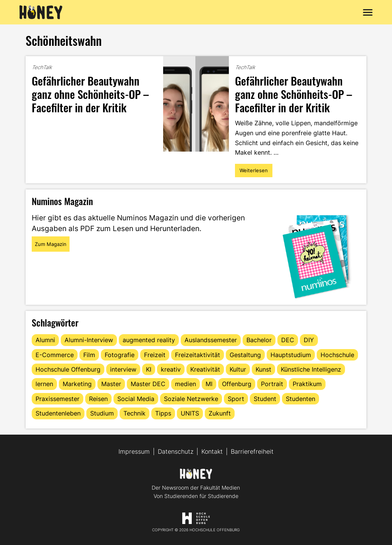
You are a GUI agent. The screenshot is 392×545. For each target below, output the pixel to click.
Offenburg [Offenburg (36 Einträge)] (237, 384)
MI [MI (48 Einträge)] (209, 384)
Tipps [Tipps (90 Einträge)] (163, 413)
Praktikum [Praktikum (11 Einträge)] (307, 384)
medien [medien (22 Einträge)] (185, 384)
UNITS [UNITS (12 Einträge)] (190, 413)
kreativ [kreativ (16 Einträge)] (171, 369)
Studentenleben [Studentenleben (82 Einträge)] (58, 413)
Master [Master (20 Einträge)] (111, 384)
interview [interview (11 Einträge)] (123, 369)
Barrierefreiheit (252, 451)
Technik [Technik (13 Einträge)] (134, 413)
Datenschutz (176, 451)
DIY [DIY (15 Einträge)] (309, 340)
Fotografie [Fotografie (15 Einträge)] (120, 355)
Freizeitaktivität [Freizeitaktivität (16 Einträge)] (198, 355)
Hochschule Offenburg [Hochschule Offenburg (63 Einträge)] (68, 369)
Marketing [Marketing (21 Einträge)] (77, 384)
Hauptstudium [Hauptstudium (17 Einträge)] (291, 355)
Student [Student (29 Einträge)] (265, 399)
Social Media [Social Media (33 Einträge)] (136, 399)
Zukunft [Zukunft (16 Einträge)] (220, 413)
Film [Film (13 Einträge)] (89, 355)
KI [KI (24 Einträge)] (149, 369)
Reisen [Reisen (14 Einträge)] (98, 399)
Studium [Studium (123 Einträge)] (102, 413)
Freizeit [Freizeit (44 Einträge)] (155, 355)
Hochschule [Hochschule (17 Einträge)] (337, 355)
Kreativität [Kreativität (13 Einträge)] (205, 369)
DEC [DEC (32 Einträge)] (288, 340)
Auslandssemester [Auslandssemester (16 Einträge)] (211, 340)
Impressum (134, 451)
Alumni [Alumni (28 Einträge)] (45, 340)
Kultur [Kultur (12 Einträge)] (238, 369)
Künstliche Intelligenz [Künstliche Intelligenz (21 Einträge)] (311, 369)
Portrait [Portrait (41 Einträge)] (272, 384)
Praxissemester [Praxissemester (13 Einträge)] (58, 399)
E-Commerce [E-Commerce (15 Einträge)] (55, 355)
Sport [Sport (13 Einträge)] (236, 399)
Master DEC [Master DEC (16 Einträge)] (148, 384)
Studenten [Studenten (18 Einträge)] (300, 399)
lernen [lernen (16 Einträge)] (44, 384)
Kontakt (212, 451)
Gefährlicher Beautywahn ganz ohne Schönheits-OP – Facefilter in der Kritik (90, 94)
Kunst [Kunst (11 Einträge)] (263, 369)
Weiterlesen (255, 172)
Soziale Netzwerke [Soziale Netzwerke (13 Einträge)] (191, 399)
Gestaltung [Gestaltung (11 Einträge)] (245, 355)
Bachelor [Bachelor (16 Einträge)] (259, 340)
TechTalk (42, 67)
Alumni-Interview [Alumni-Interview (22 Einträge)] (89, 340)
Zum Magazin (51, 244)
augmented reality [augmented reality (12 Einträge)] (149, 340)
